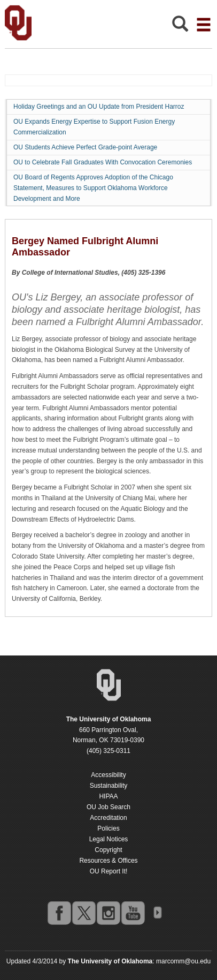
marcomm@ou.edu (183, 961)
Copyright (108, 850)
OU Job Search (108, 807)
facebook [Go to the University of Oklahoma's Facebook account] (59, 913)
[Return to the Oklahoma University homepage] (109, 719)
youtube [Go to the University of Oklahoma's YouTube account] (133, 913)
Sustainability (109, 786)
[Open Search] (180, 27)
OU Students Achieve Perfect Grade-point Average (85, 147)
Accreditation (108, 818)
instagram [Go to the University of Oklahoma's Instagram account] (108, 913)
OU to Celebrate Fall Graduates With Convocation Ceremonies (103, 162)
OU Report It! (109, 871)
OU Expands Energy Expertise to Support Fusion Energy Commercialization (94, 127)
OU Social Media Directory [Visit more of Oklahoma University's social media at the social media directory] (157, 913)
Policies (108, 828)
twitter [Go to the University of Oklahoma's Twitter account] (83, 913)
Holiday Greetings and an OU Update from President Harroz (99, 107)
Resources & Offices (108, 861)
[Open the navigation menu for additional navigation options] (204, 25)
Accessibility (108, 775)
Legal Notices (109, 839)
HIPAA (108, 796)
